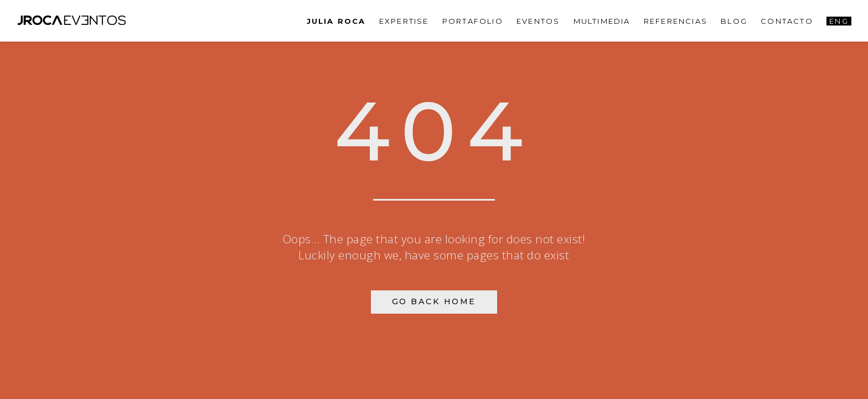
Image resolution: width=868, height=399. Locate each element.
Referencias (676, 21)
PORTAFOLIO (473, 21)
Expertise (404, 21)
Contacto (787, 21)
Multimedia (602, 21)
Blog (734, 21)
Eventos (538, 21)
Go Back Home (434, 301)
